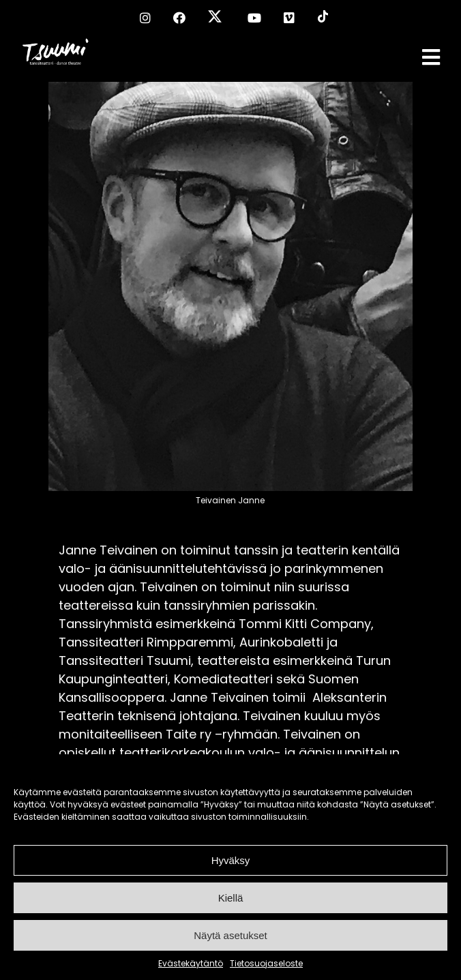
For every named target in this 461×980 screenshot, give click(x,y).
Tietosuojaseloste (266, 963)
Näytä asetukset (230, 935)
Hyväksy (231, 860)
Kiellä (231, 898)
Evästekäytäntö (191, 963)
